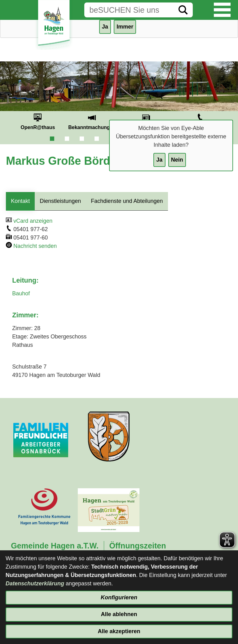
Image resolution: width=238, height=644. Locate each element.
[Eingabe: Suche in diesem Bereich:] (129, 10)
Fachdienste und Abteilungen (127, 201)
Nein (177, 160)
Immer (125, 27)
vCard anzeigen (33, 221)
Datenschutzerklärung (35, 584)
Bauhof (21, 293)
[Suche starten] (183, 10)
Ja (159, 160)
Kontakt (20, 201)
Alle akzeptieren (119, 631)
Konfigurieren (119, 597)
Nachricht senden (35, 246)
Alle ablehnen (119, 614)
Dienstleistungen (60, 201)
